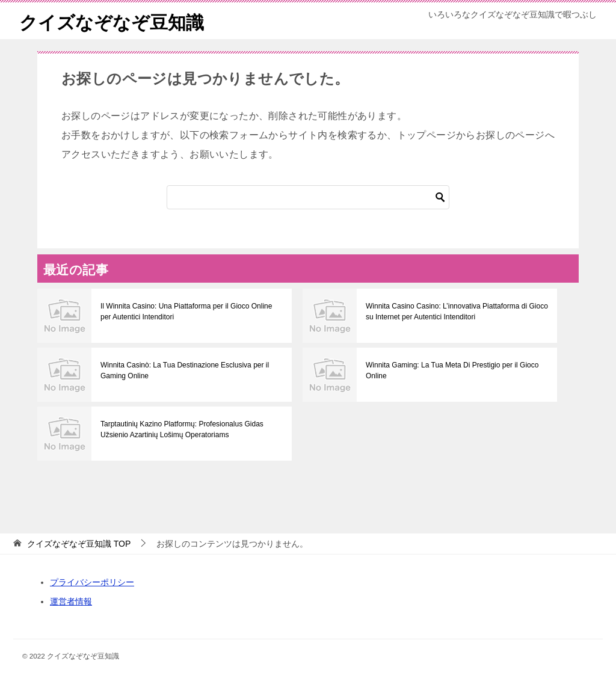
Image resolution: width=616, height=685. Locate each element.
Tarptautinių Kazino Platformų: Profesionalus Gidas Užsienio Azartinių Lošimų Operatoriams (182, 429)
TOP (79, 544)
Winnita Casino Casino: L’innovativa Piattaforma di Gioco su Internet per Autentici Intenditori (457, 312)
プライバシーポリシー (92, 582)
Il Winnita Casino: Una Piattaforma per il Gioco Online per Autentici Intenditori (186, 312)
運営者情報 (71, 601)
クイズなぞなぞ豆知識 (112, 21)
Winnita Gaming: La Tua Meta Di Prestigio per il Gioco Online (452, 370)
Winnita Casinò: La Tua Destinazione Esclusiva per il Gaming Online (185, 370)
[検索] (308, 197)
